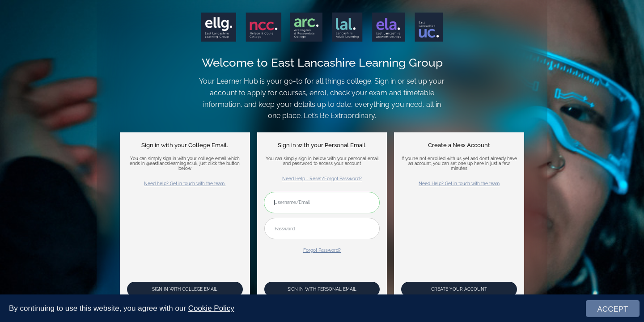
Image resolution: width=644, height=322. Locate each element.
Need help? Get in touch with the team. (185, 184)
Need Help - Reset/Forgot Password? (322, 179)
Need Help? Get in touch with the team (459, 184)
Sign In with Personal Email (322, 289)
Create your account (459, 289)
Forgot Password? (322, 250)
